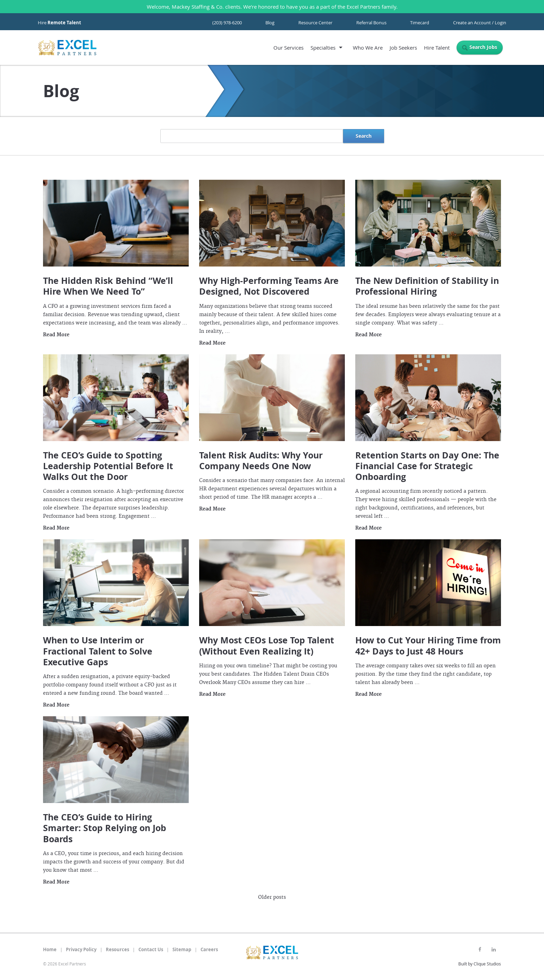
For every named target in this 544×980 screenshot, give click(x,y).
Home (50, 949)
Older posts (272, 897)
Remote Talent (64, 23)
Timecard (420, 23)
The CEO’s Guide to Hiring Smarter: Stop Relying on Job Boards (105, 828)
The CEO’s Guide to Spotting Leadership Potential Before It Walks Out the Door (108, 466)
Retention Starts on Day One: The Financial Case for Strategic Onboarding (427, 466)
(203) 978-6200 (227, 23)
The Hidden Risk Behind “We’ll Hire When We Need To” (108, 286)
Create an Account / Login (480, 23)
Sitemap (182, 949)
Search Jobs (483, 47)
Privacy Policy (81, 949)
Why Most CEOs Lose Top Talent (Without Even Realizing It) (267, 645)
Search (364, 136)
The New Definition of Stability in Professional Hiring (427, 286)
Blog (270, 23)
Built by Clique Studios (480, 964)
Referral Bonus (371, 23)
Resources (117, 949)
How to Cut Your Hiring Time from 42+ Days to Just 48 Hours (428, 645)
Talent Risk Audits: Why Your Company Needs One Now (261, 461)
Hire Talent (437, 48)
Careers (209, 949)
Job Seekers (403, 48)
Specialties (323, 48)
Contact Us (151, 949)
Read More (56, 335)
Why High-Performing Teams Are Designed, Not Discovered (269, 286)
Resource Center (315, 23)
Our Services (288, 48)
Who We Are (368, 48)
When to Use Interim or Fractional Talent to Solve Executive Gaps (98, 651)
